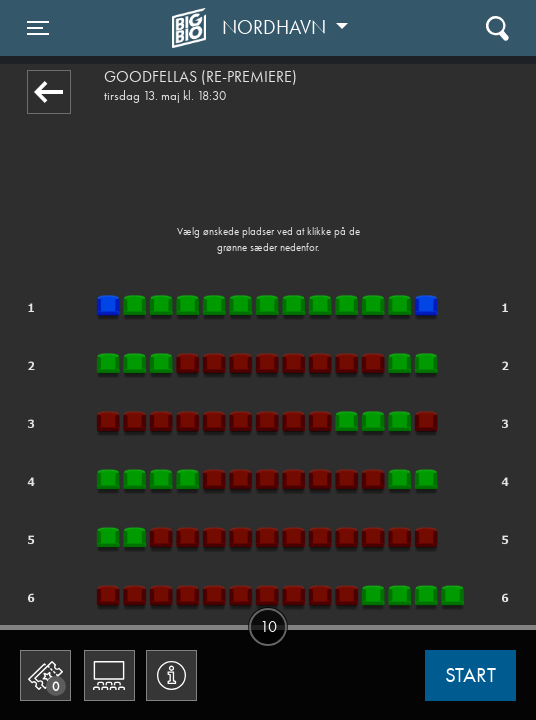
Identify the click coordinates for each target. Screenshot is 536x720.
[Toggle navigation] (38, 28)
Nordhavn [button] (276, 27)
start (470, 675)
